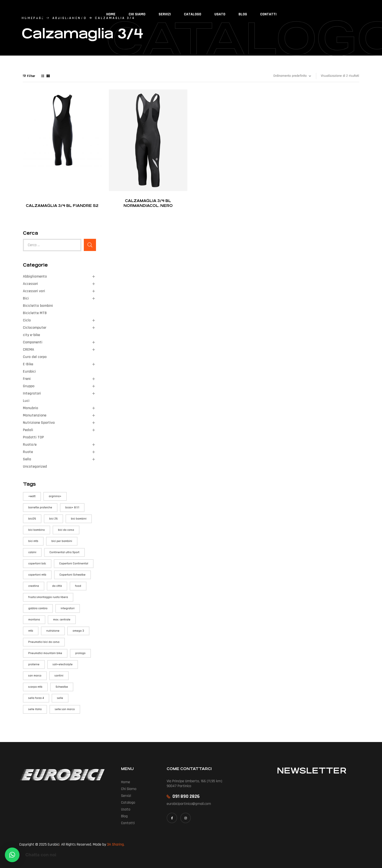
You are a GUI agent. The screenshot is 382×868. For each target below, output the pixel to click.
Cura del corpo (35, 357)
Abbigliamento (35, 276)
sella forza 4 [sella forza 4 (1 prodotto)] (36, 698)
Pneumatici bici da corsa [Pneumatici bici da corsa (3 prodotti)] (44, 642)
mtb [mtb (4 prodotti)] (31, 631)
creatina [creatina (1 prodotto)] (34, 586)
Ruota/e (30, 445)
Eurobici (29, 371)
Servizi (126, 796)
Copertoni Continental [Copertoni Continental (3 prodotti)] (74, 564)
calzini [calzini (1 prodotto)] (32, 552)
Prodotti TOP (33, 437)
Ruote (28, 452)
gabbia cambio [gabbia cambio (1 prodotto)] (38, 608)
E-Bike (28, 364)
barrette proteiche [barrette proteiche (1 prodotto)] (40, 507)
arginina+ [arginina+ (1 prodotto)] (55, 496)
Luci (26, 401)
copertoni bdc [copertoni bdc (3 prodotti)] (37, 564)
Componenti (33, 342)
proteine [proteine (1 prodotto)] (34, 664)
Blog (124, 816)
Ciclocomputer (35, 328)
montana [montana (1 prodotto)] (34, 620)
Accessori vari (34, 291)
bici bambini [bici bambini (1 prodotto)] (79, 519)
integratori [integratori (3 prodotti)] (68, 608)
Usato (126, 809)
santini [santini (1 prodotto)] (59, 676)
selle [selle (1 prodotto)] (60, 698)
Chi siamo (129, 789)
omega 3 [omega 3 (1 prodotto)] (78, 631)
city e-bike (31, 335)
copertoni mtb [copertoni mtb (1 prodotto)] (37, 575)
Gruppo (29, 386)
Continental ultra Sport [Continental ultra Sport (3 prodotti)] (64, 552)
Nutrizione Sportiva (39, 423)
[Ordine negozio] (292, 76)
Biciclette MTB (35, 313)
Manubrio (30, 408)
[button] (12, 855)
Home (126, 782)
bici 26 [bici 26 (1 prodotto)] (53, 519)
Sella (27, 459)
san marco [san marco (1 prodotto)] (35, 676)
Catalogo (128, 803)
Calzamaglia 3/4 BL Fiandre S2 (62, 206)
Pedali (28, 430)
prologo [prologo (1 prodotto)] (80, 653)
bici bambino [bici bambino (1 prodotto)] (37, 530)
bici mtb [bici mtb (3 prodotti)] (33, 541)
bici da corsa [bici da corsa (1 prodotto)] (66, 530)
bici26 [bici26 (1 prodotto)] (32, 519)
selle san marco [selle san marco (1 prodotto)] (65, 709)
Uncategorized (35, 467)
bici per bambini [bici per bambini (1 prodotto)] (62, 541)
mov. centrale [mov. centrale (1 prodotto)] (62, 620)
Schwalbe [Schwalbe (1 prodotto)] (62, 687)
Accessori (30, 284)
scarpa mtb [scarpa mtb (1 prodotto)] (35, 687)
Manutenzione (35, 415)
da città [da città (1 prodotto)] (57, 586)
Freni (27, 379)
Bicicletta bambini (38, 306)
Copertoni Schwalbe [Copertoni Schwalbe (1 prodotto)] (72, 575)
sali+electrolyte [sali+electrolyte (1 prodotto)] (63, 664)
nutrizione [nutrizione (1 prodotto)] (53, 631)
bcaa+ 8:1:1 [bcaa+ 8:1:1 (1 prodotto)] (72, 507)
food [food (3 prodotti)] (78, 586)
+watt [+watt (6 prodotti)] (32, 496)
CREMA (29, 350)
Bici (26, 298)
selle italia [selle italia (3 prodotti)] (35, 709)
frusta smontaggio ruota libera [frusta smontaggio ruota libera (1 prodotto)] (48, 597)
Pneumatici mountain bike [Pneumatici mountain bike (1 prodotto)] (45, 653)
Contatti (128, 823)
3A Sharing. (116, 844)
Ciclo (27, 320)
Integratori (32, 393)
